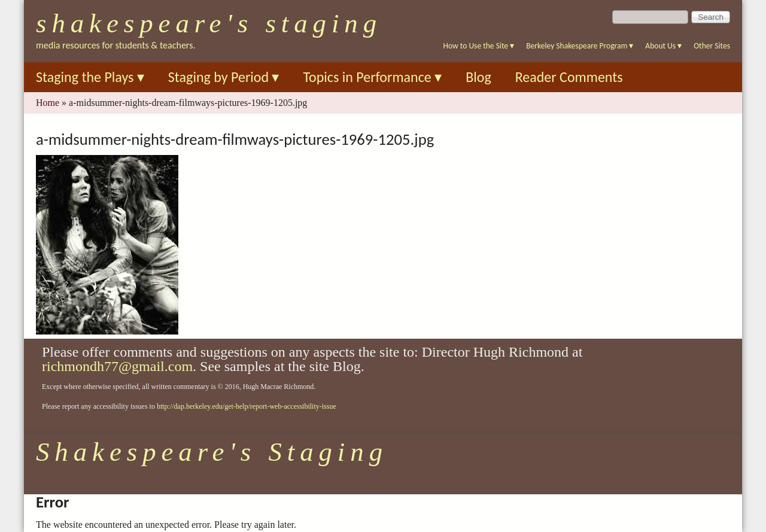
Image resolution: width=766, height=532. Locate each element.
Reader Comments (569, 77)
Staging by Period (224, 77)
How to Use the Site (479, 46)
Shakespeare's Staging (209, 23)
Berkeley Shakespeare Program (580, 46)
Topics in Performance (372, 77)
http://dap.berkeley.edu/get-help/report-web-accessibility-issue (247, 406)
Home (48, 103)
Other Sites (712, 46)
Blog (478, 77)
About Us (663, 46)
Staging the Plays (90, 77)
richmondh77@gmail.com (117, 366)
